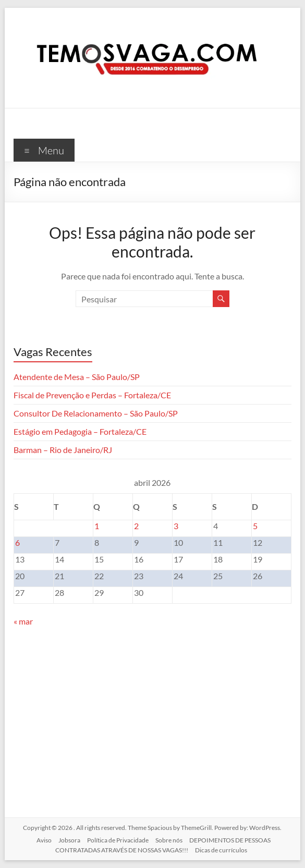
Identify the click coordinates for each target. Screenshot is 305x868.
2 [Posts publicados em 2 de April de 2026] (136, 526)
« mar (23, 621)
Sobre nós (169, 840)
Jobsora (69, 840)
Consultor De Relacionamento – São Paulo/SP (96, 413)
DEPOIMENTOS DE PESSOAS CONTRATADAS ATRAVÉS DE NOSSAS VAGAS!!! (163, 845)
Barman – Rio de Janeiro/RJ (63, 450)
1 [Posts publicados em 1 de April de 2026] (97, 526)
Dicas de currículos (221, 850)
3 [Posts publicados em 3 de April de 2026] (176, 526)
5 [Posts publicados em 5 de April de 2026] (255, 526)
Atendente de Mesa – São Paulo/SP (77, 377)
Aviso (44, 840)
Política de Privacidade (118, 840)
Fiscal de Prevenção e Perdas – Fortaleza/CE (92, 395)
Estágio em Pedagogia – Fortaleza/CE (80, 431)
